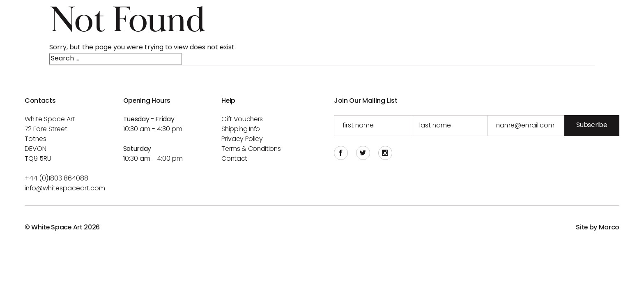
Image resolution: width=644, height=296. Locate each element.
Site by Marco (598, 228)
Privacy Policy (242, 139)
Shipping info (241, 129)
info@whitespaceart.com (65, 189)
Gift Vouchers (242, 120)
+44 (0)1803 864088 (56, 179)
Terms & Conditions (251, 149)
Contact (234, 159)
